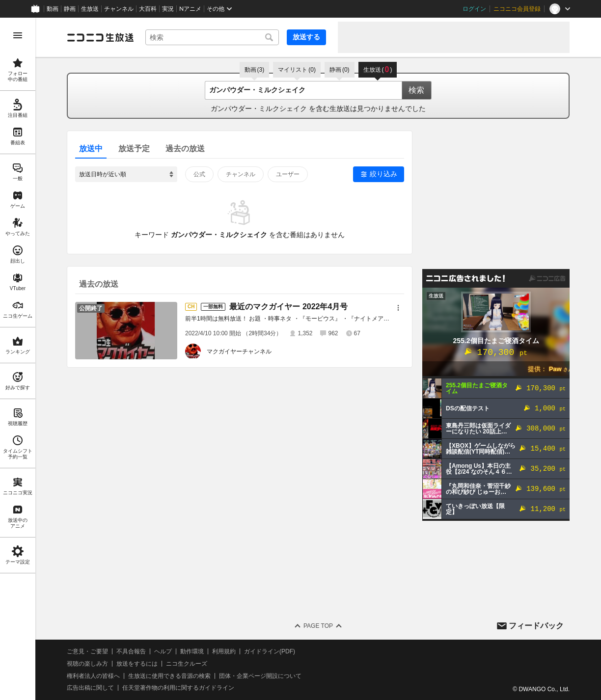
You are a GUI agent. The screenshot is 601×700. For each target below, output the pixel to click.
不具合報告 (131, 651)
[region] (18, 359)
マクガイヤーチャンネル (239, 351)
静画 (70, 9)
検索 (416, 90)
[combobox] (212, 37)
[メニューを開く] (18, 35)
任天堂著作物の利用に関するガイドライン (178, 688)
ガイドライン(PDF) (270, 651)
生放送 (90, 9)
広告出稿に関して (90, 688)
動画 (53, 9)
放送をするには (137, 664)
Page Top (318, 626)
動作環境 (192, 651)
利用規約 (224, 651)
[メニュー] (398, 308)
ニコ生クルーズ (187, 664)
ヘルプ (163, 651)
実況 (168, 9)
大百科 (148, 9)
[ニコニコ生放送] (100, 37)
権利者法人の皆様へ (93, 676)
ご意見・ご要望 (87, 651)
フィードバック (536, 626)
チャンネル (119, 9)
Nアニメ (190, 9)
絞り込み (383, 174)
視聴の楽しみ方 (87, 664)
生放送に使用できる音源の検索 (169, 676)
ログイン (474, 9)
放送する (306, 37)
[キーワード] (212, 37)
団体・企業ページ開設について (260, 676)
